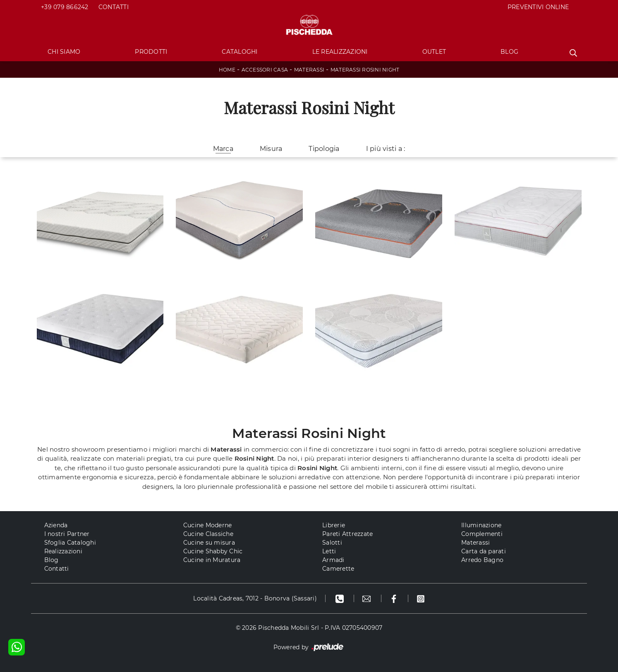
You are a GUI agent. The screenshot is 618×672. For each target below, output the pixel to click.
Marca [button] (223, 149)
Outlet (434, 52)
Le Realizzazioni (340, 52)
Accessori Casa (265, 70)
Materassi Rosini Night (365, 70)
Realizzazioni (63, 551)
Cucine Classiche (208, 534)
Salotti (332, 543)
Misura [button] (271, 149)
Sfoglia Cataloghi (70, 543)
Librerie (334, 525)
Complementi (482, 534)
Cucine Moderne (208, 525)
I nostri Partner (67, 534)
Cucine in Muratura (212, 560)
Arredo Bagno (482, 560)
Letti (329, 551)
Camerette (338, 569)
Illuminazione (481, 525)
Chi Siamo (64, 52)
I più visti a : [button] (386, 149)
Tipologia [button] (324, 149)
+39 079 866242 (65, 7)
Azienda (56, 525)
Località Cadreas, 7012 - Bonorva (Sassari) (255, 598)
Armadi (333, 560)
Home (227, 70)
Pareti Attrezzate (347, 534)
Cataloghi (240, 52)
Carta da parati (484, 551)
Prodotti (151, 52)
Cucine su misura (209, 543)
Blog (509, 52)
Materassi (309, 70)
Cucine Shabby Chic (213, 551)
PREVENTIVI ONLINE (538, 7)
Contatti (114, 7)
